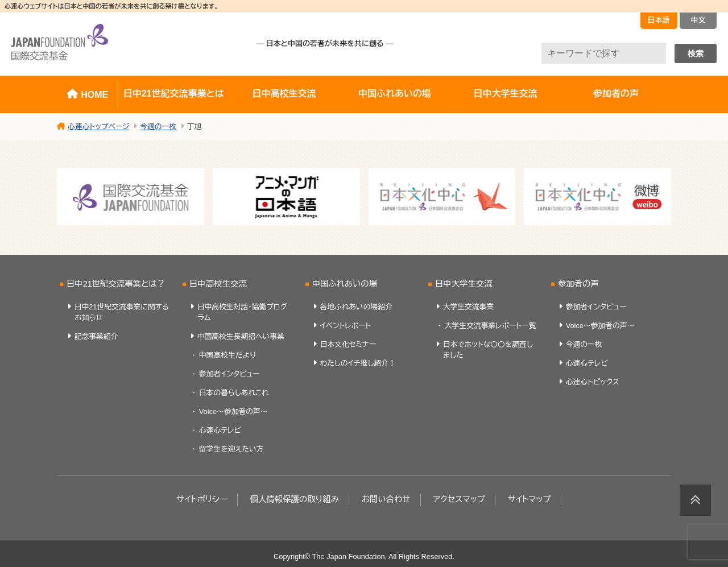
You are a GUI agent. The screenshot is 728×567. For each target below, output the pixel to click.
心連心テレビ (220, 430)
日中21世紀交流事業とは (174, 94)
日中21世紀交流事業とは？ (116, 284)
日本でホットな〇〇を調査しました (488, 350)
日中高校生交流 (284, 94)
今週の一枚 (584, 344)
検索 (696, 53)
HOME (94, 95)
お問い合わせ (386, 499)
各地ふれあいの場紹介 (356, 307)
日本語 (659, 20)
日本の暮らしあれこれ (234, 393)
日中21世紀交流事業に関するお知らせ (122, 312)
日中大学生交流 (505, 94)
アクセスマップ (459, 499)
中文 (698, 20)
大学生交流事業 (469, 307)
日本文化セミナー (348, 344)
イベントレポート (346, 326)
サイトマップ (530, 499)
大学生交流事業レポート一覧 (491, 326)
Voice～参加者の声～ (233, 411)
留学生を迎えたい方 (231, 449)
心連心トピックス (593, 382)
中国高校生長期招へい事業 (241, 336)
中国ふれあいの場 (395, 94)
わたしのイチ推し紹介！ (358, 363)
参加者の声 (616, 94)
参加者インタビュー (229, 374)
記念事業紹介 (96, 336)
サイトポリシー (202, 499)
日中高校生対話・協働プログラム (243, 312)
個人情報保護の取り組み (294, 499)
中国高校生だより (227, 355)
